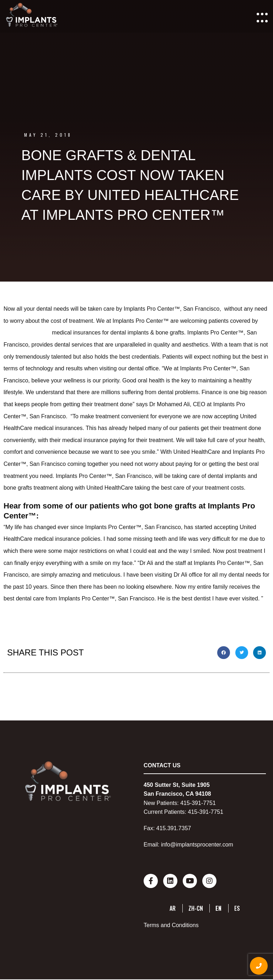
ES (237, 908)
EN (218, 908)
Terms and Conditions (171, 925)
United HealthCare (28, 333)
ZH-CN (196, 908)
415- (186, 803)
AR (173, 908)
